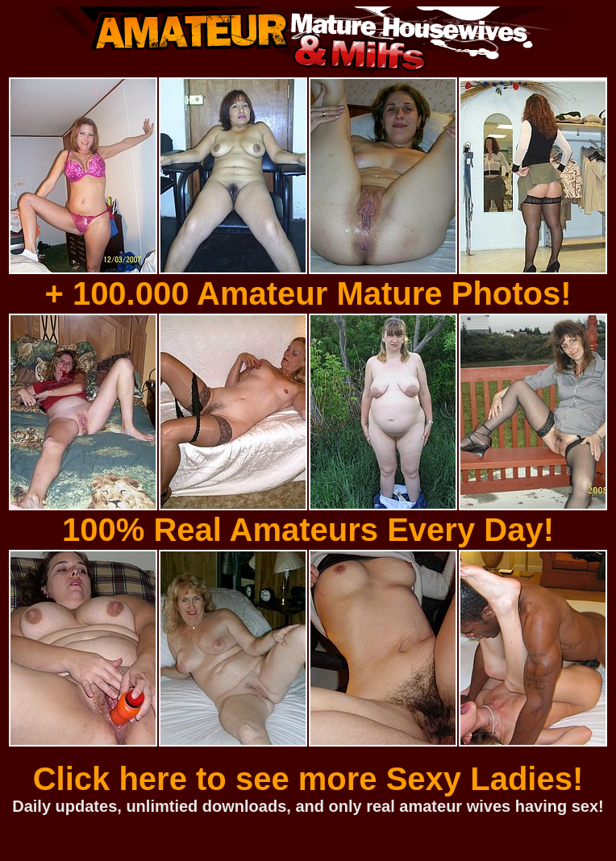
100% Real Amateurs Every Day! (308, 530)
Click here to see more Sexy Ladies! (308, 779)
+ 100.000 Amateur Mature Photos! (308, 293)
